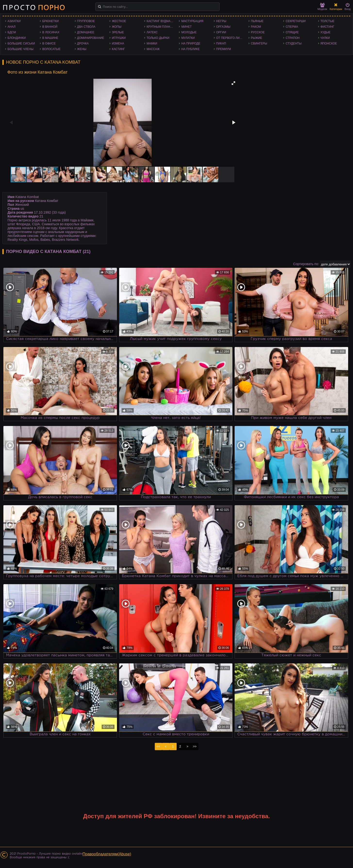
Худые (326, 32)
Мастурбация (192, 21)
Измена (118, 43)
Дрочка (83, 43)
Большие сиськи (21, 43)
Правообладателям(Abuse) (107, 854)
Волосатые (51, 49)
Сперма (292, 27)
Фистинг (327, 27)
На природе (191, 43)
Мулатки (188, 38)
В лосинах (51, 32)
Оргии (221, 32)
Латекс (152, 32)
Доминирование (91, 38)
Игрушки (119, 38)
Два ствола (86, 27)
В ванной (50, 27)
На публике (190, 49)
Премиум (224, 49)
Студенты (293, 43)
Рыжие (256, 38)
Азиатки (14, 21)
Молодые (189, 32)
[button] (233, 83)
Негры (221, 21)
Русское (258, 32)
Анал (12, 27)
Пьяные (257, 21)
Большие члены (21, 49)
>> (195, 746)
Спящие (292, 32)
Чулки (325, 38)
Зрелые (118, 32)
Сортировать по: (306, 264)
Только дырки (158, 38)
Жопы (117, 27)
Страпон (292, 38)
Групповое (86, 21)
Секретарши (296, 21)
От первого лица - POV (231, 38)
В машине (50, 38)
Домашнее (86, 32)
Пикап (221, 43)
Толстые (328, 21)
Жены (82, 49)
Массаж (153, 49)
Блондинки (17, 38)
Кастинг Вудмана (160, 21)
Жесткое (119, 21)
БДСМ (12, 32)
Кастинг (118, 49)
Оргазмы (223, 27)
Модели (322, 7)
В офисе (49, 43)
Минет (186, 27)
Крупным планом (161, 27)
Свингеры (259, 43)
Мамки (152, 43)
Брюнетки (50, 21)
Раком (256, 27)
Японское (329, 43)
